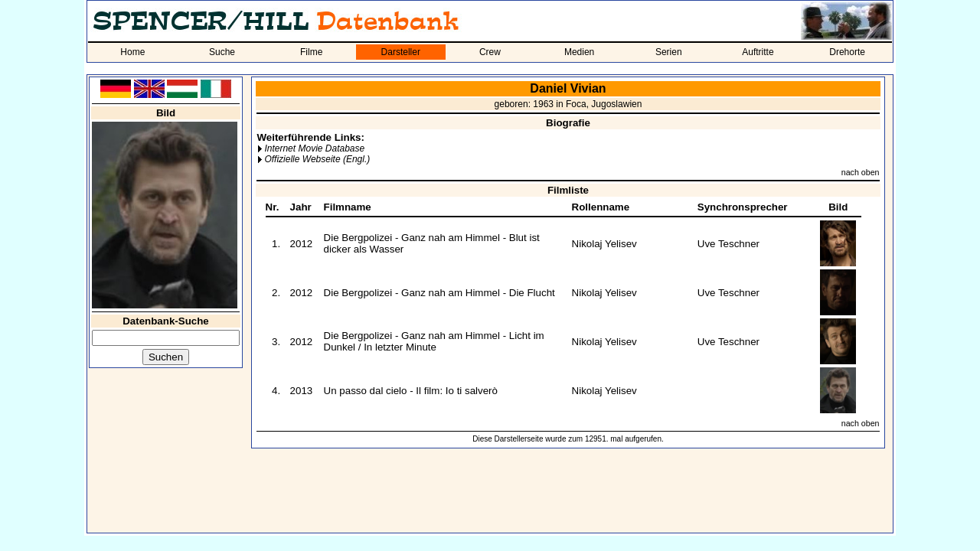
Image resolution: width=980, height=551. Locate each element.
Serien (669, 52)
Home (132, 52)
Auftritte (758, 52)
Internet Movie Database (314, 148)
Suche (222, 52)
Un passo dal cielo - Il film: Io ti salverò (411, 391)
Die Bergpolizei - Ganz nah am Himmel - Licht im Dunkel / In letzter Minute (434, 341)
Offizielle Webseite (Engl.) (317, 159)
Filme (311, 52)
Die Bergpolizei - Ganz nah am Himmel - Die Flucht (439, 293)
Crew (490, 52)
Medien (579, 52)
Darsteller (401, 52)
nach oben (861, 172)
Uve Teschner (728, 244)
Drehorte (847, 52)
